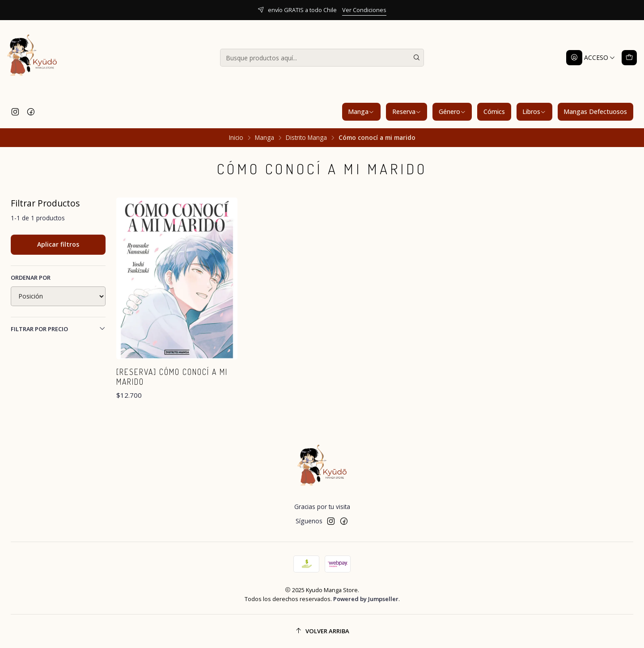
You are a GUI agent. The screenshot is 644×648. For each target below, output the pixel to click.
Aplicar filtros (58, 244)
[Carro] (629, 58)
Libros (534, 112)
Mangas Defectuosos (595, 112)
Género (452, 112)
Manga (361, 112)
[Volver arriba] (322, 631)
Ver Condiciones (364, 10)
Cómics (494, 112)
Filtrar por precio (58, 329)
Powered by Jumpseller (366, 599)
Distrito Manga (306, 138)
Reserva (407, 112)
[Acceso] (591, 58)
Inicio (236, 138)
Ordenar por (31, 278)
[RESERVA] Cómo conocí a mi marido (172, 377)
